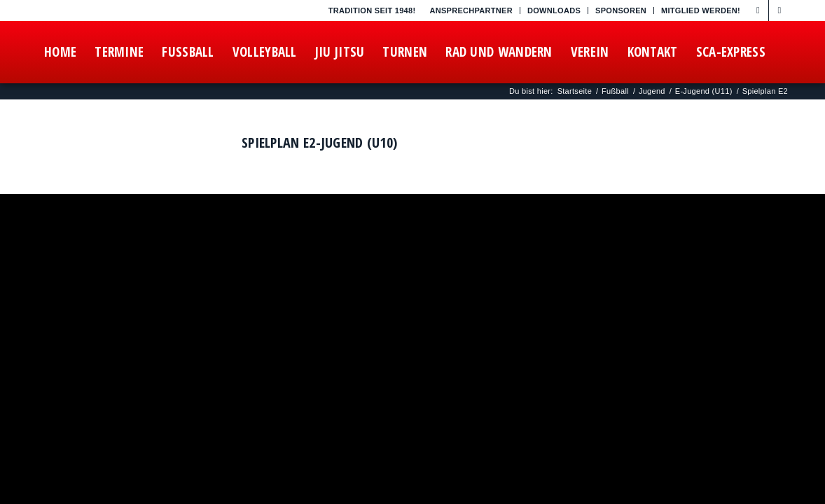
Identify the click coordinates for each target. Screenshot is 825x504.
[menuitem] (471, 10)
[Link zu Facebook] (758, 10)
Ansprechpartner (471, 10)
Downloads (554, 10)
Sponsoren (621, 10)
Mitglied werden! (701, 10)
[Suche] (187, 114)
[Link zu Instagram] (779, 10)
